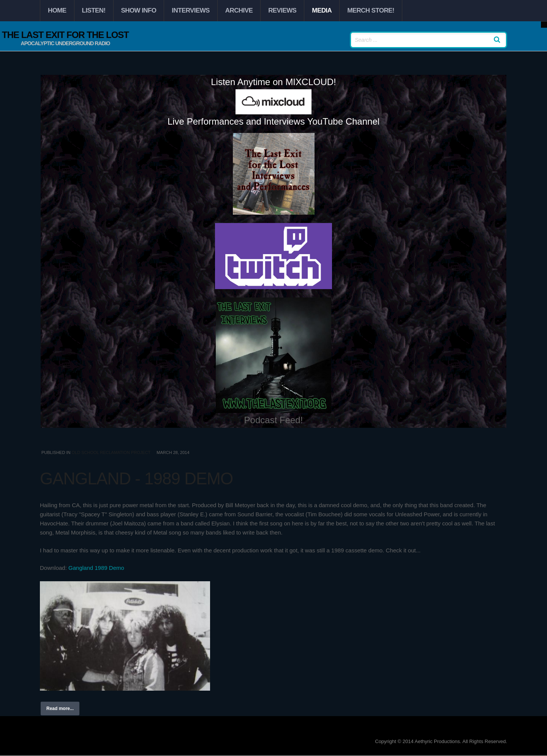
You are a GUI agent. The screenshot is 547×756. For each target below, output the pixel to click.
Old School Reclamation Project (111, 452)
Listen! (94, 10)
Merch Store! (371, 10)
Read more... (60, 709)
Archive (239, 10)
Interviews (191, 10)
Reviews (282, 10)
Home (57, 10)
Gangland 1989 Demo (96, 568)
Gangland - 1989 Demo (136, 478)
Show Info (139, 10)
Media (322, 10)
